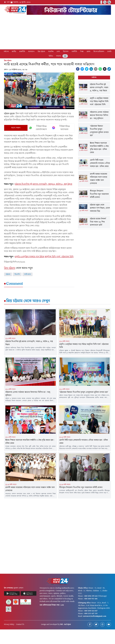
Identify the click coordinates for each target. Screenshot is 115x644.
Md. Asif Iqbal (65, 624)
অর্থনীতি (74, 52)
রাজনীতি (22, 52)
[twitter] (87, 69)
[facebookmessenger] (82, 69)
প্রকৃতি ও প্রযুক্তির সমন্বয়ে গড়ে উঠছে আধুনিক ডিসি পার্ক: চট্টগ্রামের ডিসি (44, 257)
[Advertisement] (57, 32)
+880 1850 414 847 (91, 611)
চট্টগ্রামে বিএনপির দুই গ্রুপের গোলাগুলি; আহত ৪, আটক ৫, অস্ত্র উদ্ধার (44, 184)
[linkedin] (91, 69)
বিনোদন (66, 52)
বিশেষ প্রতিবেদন (99, 52)
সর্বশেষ (6, 52)
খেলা (58, 52)
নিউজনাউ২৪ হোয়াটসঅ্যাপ (38, 128)
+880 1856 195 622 (91, 596)
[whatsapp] (100, 69)
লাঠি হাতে (28, 274)
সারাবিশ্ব (51, 52)
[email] (96, 69)
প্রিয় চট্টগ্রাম (41, 52)
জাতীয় (14, 52)
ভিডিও (51, 56)
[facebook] (78, 69)
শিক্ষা (82, 52)
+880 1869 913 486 (91, 599)
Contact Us (20, 624)
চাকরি (109, 52)
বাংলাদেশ (31, 52)
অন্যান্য (59, 56)
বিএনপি (17, 274)
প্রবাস (88, 52)
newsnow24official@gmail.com (95, 616)
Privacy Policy (9, 624)
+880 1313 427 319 (91, 614)
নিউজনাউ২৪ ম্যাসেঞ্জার (61, 128)
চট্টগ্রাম (8, 274)
